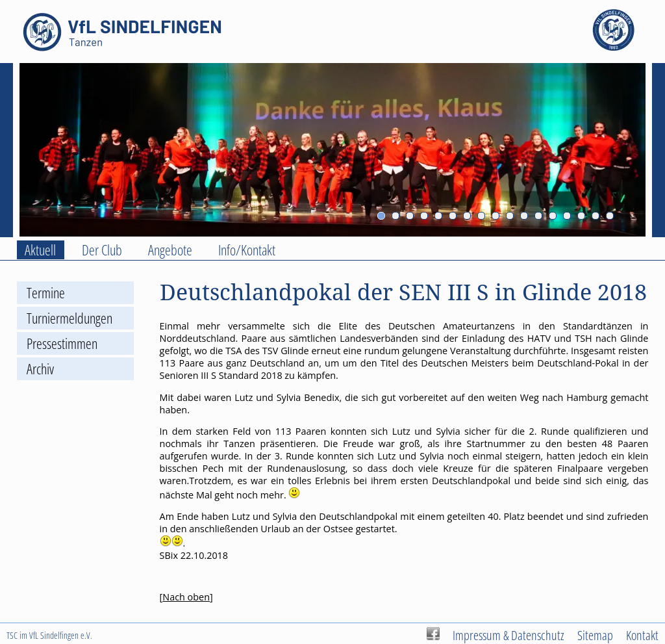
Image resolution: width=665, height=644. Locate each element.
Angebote (170, 250)
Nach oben (186, 597)
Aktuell (40, 250)
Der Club (102, 250)
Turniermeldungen (69, 318)
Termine (46, 293)
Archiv (40, 369)
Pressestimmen (62, 343)
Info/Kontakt (247, 250)
